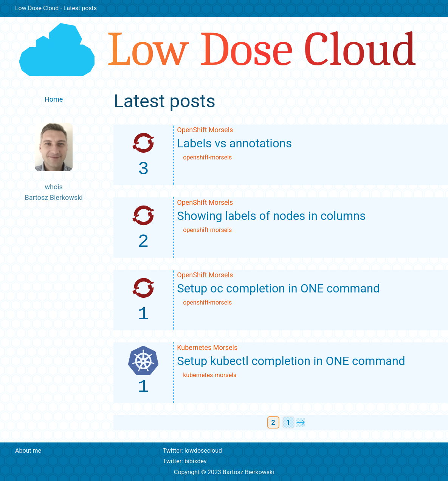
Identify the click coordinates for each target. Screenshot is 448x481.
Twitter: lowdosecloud (189, 451)
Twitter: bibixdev (181, 461)
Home (54, 99)
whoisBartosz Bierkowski (54, 162)
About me (28, 451)
